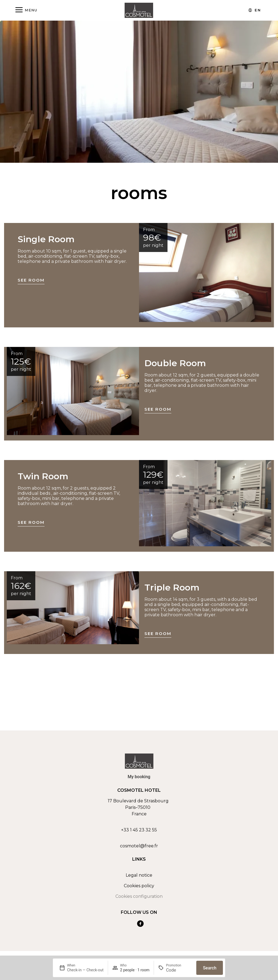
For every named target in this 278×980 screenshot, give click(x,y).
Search (210, 968)
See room (31, 280)
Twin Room (43, 476)
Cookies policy (139, 886)
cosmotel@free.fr (139, 846)
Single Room (46, 239)
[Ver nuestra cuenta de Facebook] (140, 924)
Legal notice (139, 875)
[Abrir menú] (26, 10)
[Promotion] (179, 970)
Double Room (175, 363)
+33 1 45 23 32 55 (139, 830)
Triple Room (172, 587)
